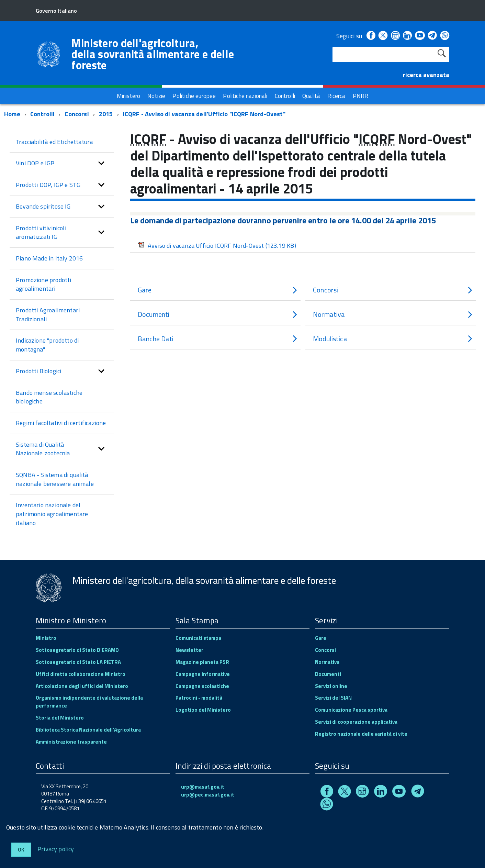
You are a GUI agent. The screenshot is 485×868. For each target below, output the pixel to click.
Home (12, 114)
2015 (106, 114)
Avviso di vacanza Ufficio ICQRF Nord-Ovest (217, 246)
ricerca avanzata (426, 75)
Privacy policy (56, 849)
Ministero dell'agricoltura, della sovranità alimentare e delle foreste (153, 54)
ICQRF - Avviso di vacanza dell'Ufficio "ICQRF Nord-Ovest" (204, 114)
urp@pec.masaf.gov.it (208, 795)
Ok (21, 850)
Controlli (43, 114)
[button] (101, 163)
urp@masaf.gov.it (203, 787)
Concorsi (77, 114)
